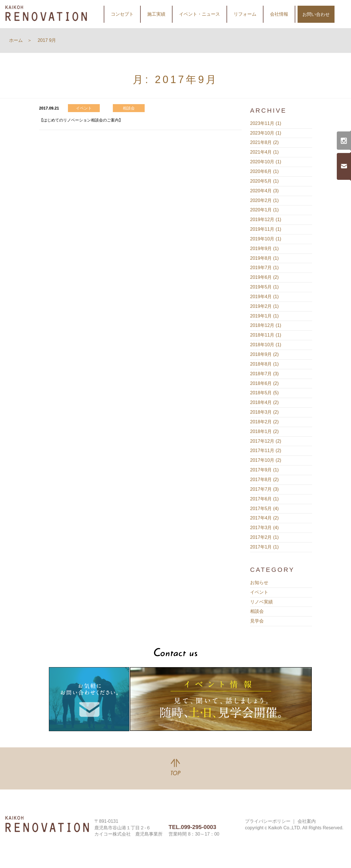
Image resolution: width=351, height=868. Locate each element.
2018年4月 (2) (264, 402)
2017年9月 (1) (264, 470)
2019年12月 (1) (266, 219)
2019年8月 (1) (264, 258)
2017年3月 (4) (264, 528)
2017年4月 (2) (264, 518)
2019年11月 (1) (266, 229)
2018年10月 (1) (266, 345)
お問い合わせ (316, 14)
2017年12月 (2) (266, 441)
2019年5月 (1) (264, 287)
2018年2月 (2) (264, 422)
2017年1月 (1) (264, 547)
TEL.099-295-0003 (192, 827)
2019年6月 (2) (264, 277)
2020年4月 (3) (264, 191)
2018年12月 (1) (266, 325)
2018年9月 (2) (264, 354)
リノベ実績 (261, 602)
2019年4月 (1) (264, 297)
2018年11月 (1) (266, 335)
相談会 (257, 611)
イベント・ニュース (200, 14)
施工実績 (156, 14)
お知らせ (259, 583)
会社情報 (279, 14)
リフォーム (245, 14)
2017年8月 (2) (264, 480)
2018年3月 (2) (264, 412)
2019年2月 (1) (264, 306)
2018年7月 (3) (264, 374)
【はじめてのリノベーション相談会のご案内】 (81, 120)
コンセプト (122, 14)
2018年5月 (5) (264, 393)
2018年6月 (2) (264, 383)
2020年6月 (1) (264, 171)
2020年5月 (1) (264, 181)
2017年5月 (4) (264, 509)
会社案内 (307, 821)
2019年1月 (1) (264, 316)
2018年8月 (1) (264, 364)
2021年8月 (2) (264, 142)
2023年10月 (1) (266, 133)
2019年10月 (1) (266, 239)
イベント (259, 592)
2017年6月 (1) (264, 499)
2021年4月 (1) (264, 152)
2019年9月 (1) (264, 249)
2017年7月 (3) (264, 489)
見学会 (257, 621)
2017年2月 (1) (264, 537)
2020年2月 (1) (264, 200)
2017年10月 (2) (266, 460)
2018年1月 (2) (264, 431)
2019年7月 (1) (264, 268)
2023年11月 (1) (266, 123)
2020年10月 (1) (266, 162)
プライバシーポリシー (268, 821)
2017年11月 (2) (266, 451)
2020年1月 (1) (264, 210)
